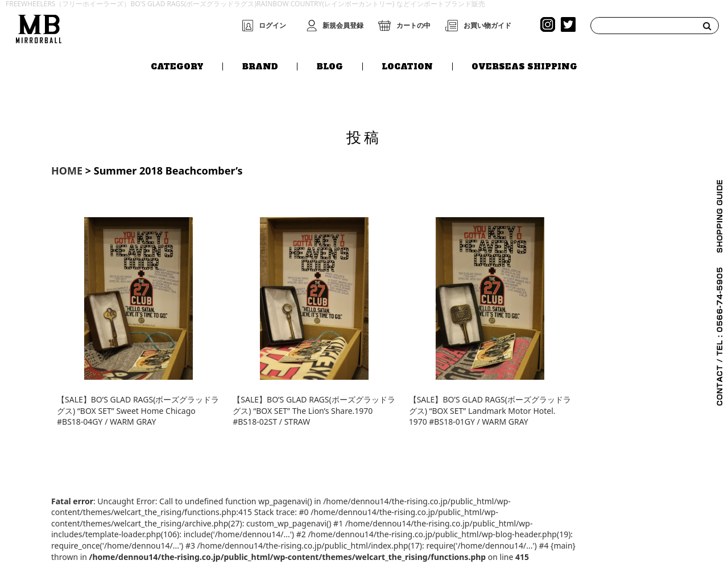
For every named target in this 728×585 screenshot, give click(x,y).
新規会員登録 (343, 26)
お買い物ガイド (487, 26)
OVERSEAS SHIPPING (524, 67)
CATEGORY (177, 67)
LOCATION (407, 67)
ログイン (272, 26)
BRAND (260, 67)
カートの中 (413, 26)
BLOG (330, 67)
